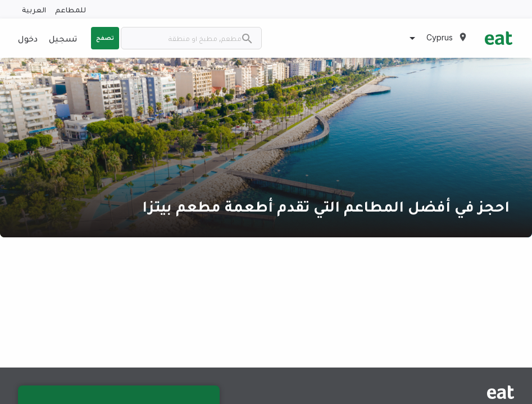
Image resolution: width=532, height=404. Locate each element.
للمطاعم (71, 9)
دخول (28, 38)
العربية (34, 9)
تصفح (105, 38)
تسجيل (63, 38)
